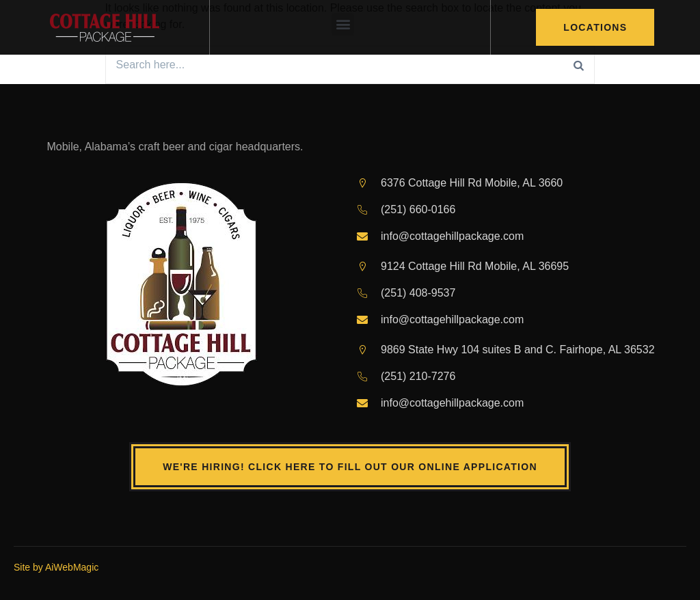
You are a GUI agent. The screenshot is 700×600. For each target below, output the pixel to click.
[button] (343, 24)
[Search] (579, 65)
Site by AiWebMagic (56, 567)
